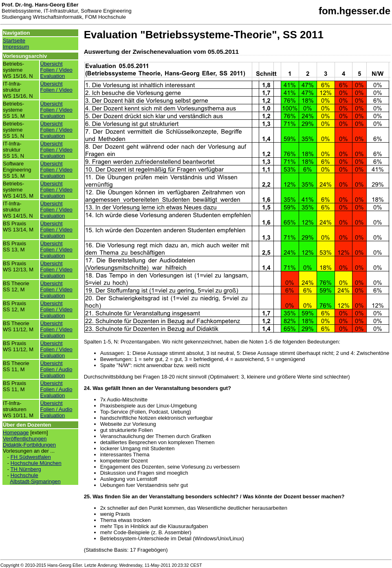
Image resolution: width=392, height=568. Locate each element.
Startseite (14, 41)
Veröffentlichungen (25, 439)
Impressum (16, 47)
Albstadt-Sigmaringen (35, 481)
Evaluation (53, 76)
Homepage (16, 433)
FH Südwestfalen (31, 457)
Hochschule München (36, 463)
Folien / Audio (56, 369)
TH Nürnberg (26, 469)
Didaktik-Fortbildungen (29, 445)
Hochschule (24, 475)
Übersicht (52, 64)
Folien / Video (56, 70)
